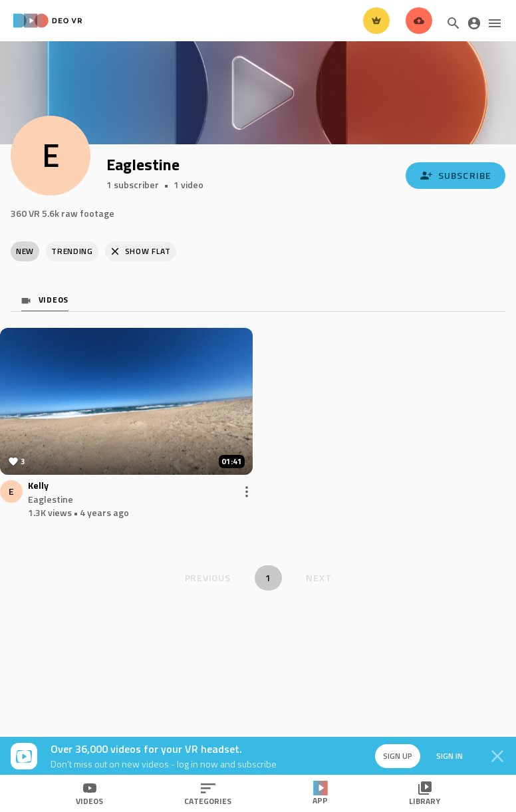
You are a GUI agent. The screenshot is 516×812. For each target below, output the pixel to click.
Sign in (450, 756)
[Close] (497, 756)
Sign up (398, 756)
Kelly (38, 486)
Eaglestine (51, 499)
